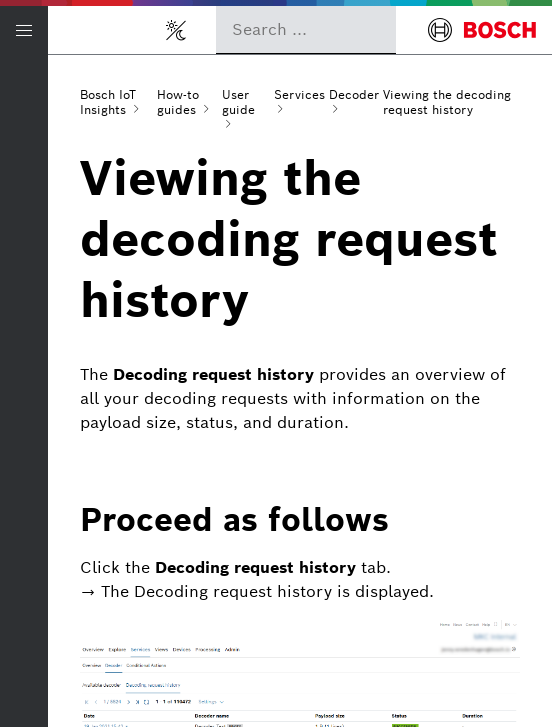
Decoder (354, 94)
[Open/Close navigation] (24, 30)
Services (299, 94)
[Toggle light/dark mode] (176, 30)
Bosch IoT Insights (108, 102)
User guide (238, 102)
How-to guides (178, 102)
